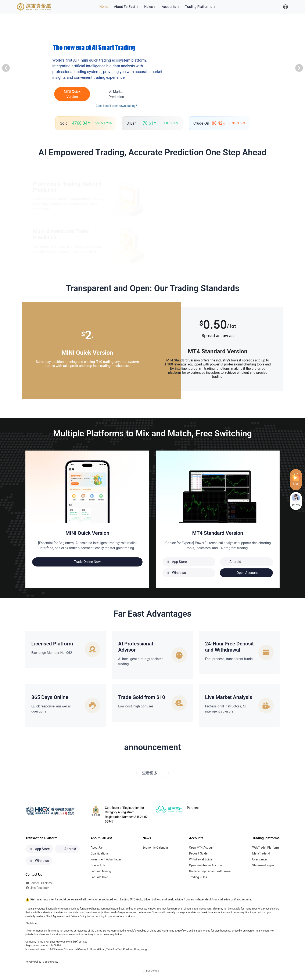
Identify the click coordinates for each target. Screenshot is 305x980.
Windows (39, 861)
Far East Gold (99, 877)
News (150, 7)
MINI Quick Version (70, 94)
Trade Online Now (87, 562)
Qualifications (100, 854)
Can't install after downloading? (111, 106)
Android (67, 849)
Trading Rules (198, 877)
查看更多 (153, 773)
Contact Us (98, 866)
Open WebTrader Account (206, 866)
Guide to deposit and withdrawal (210, 871)
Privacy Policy (33, 962)
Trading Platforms (200, 7)
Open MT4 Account (202, 848)
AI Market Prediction (111, 94)
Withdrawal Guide (201, 860)
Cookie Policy (51, 962)
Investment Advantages (106, 860)
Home (105, 6)
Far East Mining (101, 871)
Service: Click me (39, 883)
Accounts (171, 7)
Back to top (150, 971)
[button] (6, 68)
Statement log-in (263, 866)
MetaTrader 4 (261, 854)
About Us (97, 848)
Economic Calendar (155, 848)
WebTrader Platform (265, 848)
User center (260, 860)
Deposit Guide (198, 854)
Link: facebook (38, 888)
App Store (39, 849)
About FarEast (126, 7)
